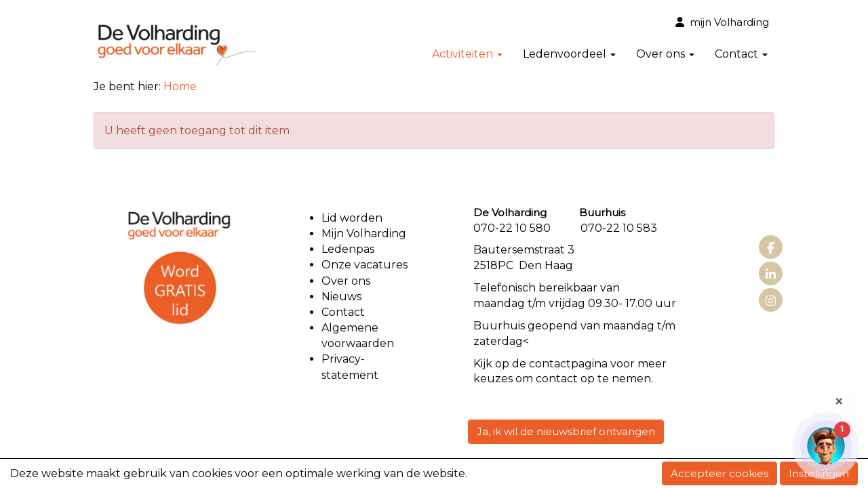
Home (180, 86)
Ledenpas (348, 249)
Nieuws (341, 297)
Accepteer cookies (719, 473)
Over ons (665, 54)
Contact (741, 54)
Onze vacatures (366, 265)
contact (550, 364)
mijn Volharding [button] (722, 22)
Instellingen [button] (819, 473)
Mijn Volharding (364, 233)
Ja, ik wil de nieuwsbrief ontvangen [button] (566, 431)
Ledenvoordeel (569, 54)
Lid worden (352, 218)
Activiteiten (467, 54)
